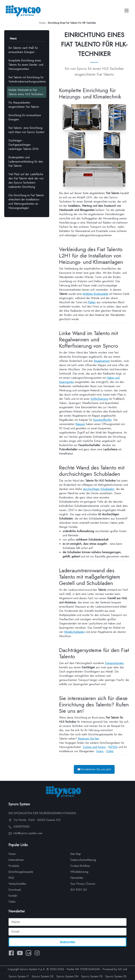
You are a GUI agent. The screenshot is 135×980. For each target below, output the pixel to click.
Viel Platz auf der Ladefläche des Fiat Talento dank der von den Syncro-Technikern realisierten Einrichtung (26, 181)
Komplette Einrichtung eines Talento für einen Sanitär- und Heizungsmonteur (26, 65)
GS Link (123, 969)
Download (15, 890)
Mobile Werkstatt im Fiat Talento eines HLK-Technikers (26, 92)
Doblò (110, 751)
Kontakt (13, 896)
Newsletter (77, 878)
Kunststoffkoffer (102, 420)
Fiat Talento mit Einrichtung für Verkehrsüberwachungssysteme (27, 79)
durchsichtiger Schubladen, (99, 489)
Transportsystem (114, 663)
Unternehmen (16, 860)
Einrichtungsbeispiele (21, 872)
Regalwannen (102, 361)
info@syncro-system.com (25, 833)
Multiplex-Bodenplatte (95, 294)
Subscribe (67, 942)
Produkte (14, 866)
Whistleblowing (79, 872)
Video (12, 902)
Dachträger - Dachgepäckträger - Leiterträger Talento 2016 (23, 145)
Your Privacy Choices (83, 884)
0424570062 (19, 827)
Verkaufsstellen (17, 884)
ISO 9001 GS (79, 890)
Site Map (76, 854)
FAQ (11, 878)
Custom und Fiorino (94, 747)
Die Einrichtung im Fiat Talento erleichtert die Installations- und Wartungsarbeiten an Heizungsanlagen (26, 202)
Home (42, 23)
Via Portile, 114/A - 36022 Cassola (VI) (34, 820)
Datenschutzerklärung (83, 860)
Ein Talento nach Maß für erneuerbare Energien (23, 50)
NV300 (113, 747)
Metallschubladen (74, 632)
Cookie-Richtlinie (80, 866)
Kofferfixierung (99, 399)
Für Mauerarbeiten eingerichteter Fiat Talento (24, 105)
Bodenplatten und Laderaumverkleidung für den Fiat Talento (26, 162)
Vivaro (100, 751)
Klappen (80, 424)
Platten (92, 302)
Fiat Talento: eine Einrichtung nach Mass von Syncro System (26, 130)
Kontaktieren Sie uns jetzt (94, 769)
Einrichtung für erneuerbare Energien (25, 117)
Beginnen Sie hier (89, 739)
